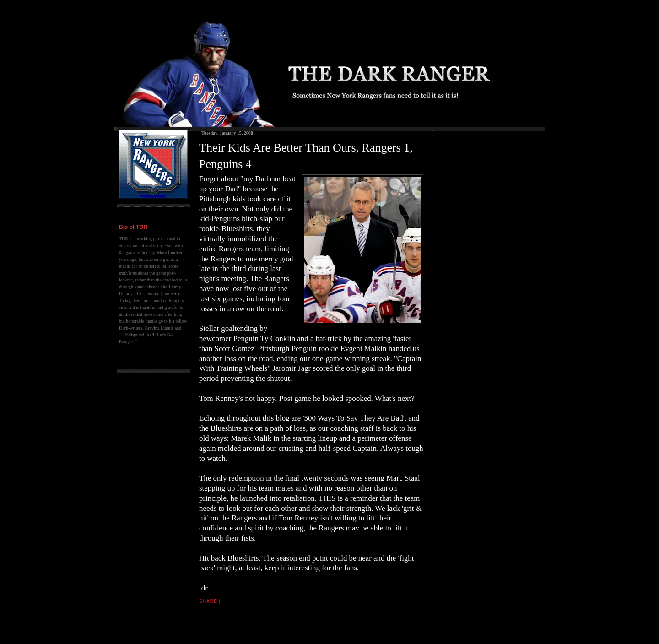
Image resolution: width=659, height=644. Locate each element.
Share (208, 601)
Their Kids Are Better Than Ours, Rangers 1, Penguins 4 (306, 156)
